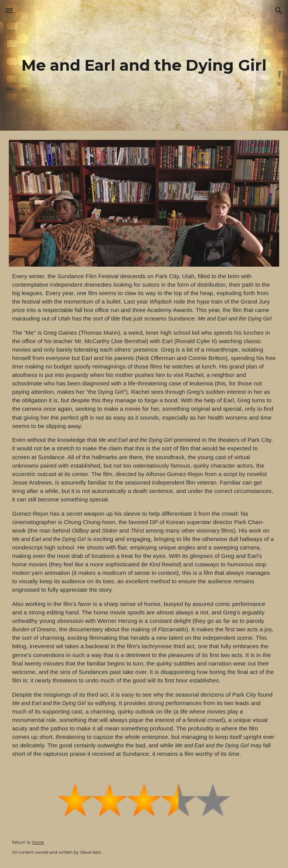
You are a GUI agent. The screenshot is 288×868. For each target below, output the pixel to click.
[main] (144, 65)
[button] (9, 11)
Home (38, 842)
